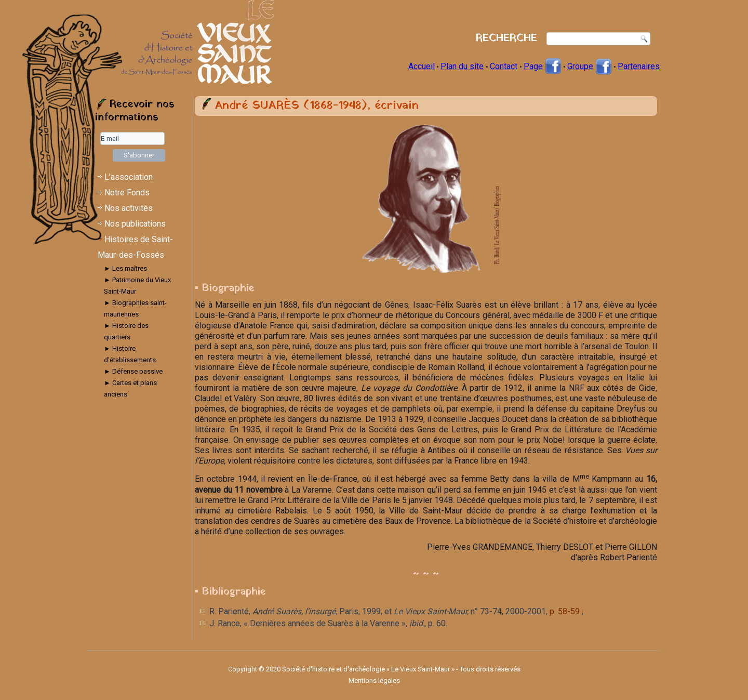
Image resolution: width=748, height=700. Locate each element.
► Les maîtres (125, 268)
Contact (504, 66)
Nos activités (129, 208)
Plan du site (462, 66)
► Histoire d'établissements (130, 354)
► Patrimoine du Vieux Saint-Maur (137, 286)
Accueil (422, 66)
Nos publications (135, 224)
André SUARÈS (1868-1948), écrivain (317, 106)
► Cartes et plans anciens (130, 388)
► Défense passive (133, 371)
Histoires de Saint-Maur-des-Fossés (135, 247)
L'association (129, 177)
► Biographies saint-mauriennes (135, 308)
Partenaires (639, 66)
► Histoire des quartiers (126, 331)
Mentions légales (374, 681)
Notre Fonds (127, 193)
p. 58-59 (565, 611)
